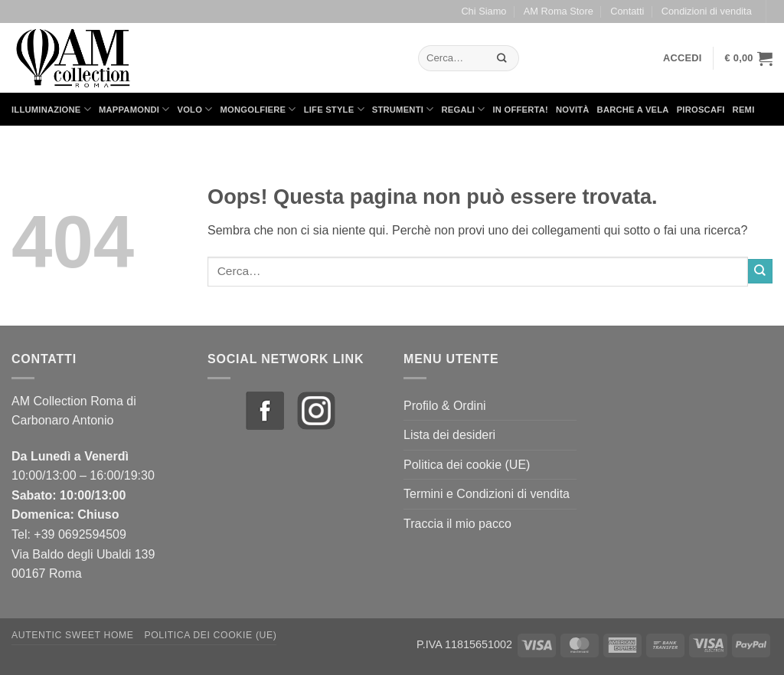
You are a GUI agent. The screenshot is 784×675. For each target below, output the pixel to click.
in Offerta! (521, 110)
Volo (195, 109)
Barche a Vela (633, 110)
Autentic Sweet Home (73, 635)
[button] (683, 58)
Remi (744, 110)
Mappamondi (134, 109)
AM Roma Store (559, 11)
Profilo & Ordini (445, 406)
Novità (573, 110)
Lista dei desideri (449, 435)
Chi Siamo (483, 11)
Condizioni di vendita (707, 11)
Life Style (334, 109)
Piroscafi (701, 110)
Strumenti (403, 109)
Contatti (627, 11)
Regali (463, 109)
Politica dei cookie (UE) (467, 465)
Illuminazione (51, 109)
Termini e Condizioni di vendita (487, 494)
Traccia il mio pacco (457, 524)
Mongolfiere (258, 109)
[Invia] (502, 58)
